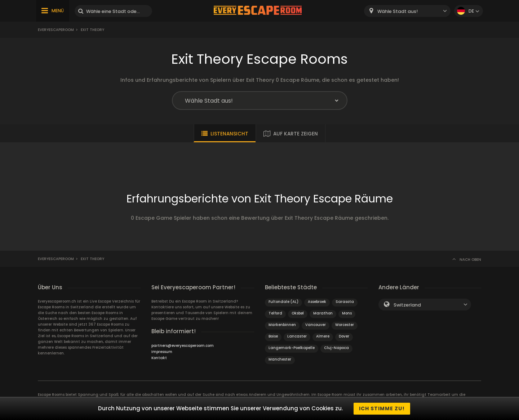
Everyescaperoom (56, 30)
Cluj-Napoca (336, 348)
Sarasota (345, 302)
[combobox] (407, 11)
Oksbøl (298, 313)
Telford (275, 313)
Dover (344, 336)
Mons (347, 313)
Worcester (345, 325)
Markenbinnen (282, 325)
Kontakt (159, 358)
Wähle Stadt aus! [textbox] (398, 11)
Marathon (323, 313)
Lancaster (297, 336)
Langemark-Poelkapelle (292, 348)
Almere (323, 336)
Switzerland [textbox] (407, 305)
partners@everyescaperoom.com (183, 346)
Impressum (162, 352)
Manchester (280, 359)
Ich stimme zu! (382, 408)
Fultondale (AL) (283, 302)
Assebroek (317, 302)
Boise (273, 336)
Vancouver (316, 325)
